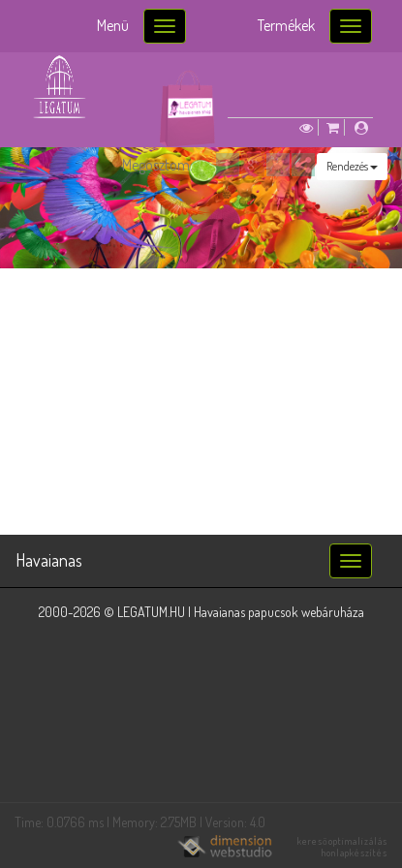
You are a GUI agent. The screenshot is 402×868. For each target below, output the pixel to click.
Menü (113, 25)
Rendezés (352, 166)
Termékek (286, 25)
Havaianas (49, 560)
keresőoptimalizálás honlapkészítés (342, 847)
